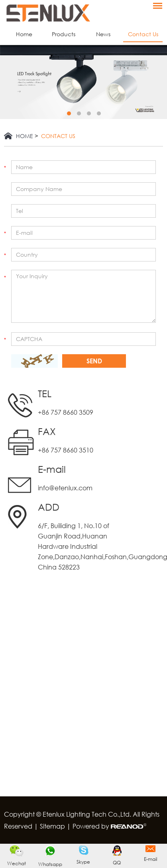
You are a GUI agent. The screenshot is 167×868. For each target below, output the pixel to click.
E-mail (52, 469)
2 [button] (79, 113)
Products (64, 34)
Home (24, 34)
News (103, 34)
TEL (45, 393)
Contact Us (143, 34)
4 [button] (99, 113)
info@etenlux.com (65, 488)
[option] (83, 82)
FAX (47, 431)
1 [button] (69, 113)
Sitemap (52, 826)
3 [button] (89, 113)
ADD (49, 507)
